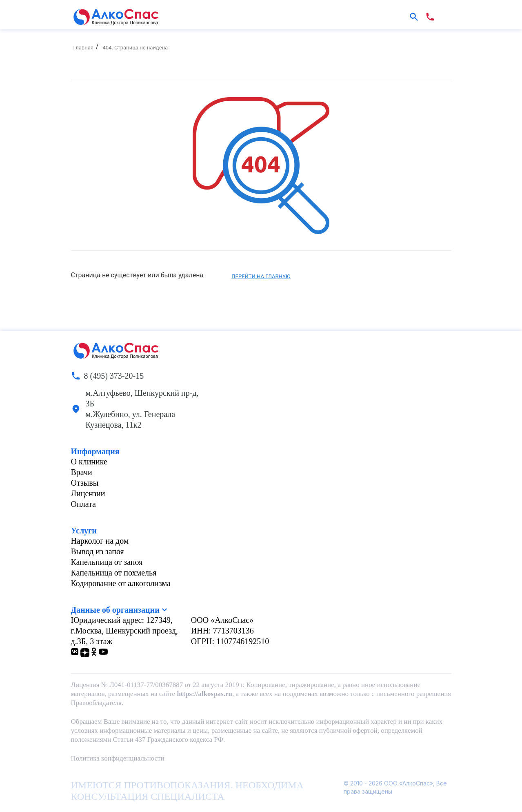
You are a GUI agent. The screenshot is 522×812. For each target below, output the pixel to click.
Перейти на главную (261, 276)
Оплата (83, 504)
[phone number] (430, 17)
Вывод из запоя (98, 551)
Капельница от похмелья (114, 573)
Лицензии (88, 493)
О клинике (89, 462)
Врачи (82, 472)
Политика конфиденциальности (118, 758)
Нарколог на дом (100, 541)
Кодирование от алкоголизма (121, 583)
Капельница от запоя (107, 562)
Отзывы (85, 483)
